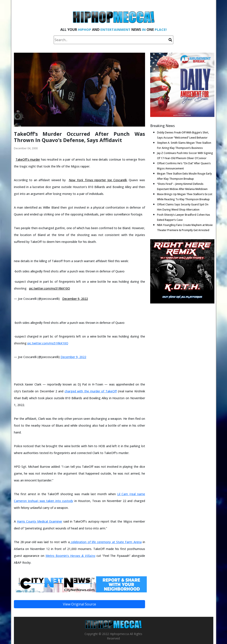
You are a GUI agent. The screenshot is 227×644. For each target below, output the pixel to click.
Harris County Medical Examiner (40, 521)
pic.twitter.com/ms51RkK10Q (50, 288)
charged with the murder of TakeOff (91, 391)
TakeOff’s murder (28, 159)
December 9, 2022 (75, 299)
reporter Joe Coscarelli (98, 180)
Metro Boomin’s (70, 556)
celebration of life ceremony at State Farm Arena (106, 542)
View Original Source (79, 604)
